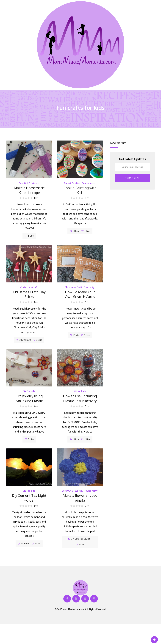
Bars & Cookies (72, 183)
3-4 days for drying (79, 539)
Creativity (89, 287)
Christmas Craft (29, 287)
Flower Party (90, 491)
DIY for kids (29, 391)
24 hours (24, 544)
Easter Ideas (89, 183)
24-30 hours (24, 340)
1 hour (74, 231)
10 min (74, 335)
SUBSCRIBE (132, 178)
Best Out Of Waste (29, 183)
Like (29, 236)
